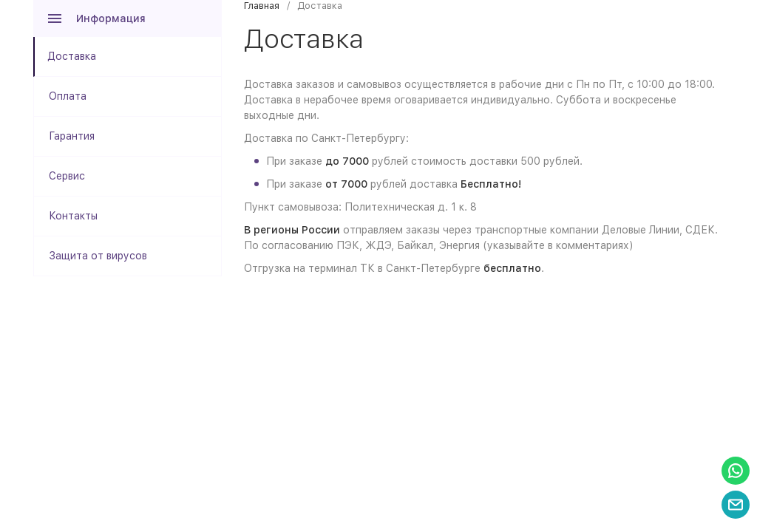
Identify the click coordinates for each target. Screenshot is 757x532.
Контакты (73, 216)
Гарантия (72, 136)
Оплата (68, 96)
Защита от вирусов (98, 256)
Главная (262, 6)
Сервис (67, 176)
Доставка (72, 56)
